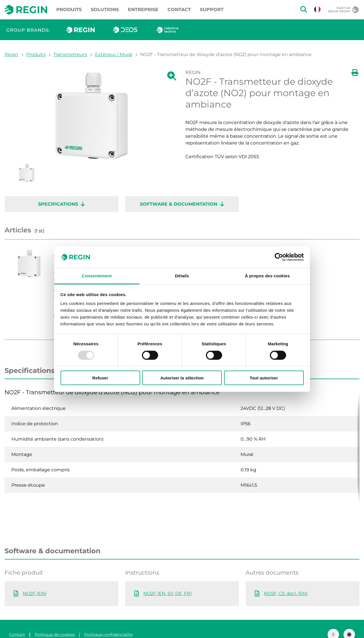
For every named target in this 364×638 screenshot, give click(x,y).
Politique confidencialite (108, 623)
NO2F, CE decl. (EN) (286, 582)
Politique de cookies (55, 623)
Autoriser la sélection (182, 378)
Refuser (100, 378)
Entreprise (143, 10)
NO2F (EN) (35, 582)
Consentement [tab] (97, 276)
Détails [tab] (182, 276)
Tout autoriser (264, 378)
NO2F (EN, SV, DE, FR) (167, 582)
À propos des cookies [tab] (267, 276)
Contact (179, 10)
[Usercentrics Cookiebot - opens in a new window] (279, 257)
